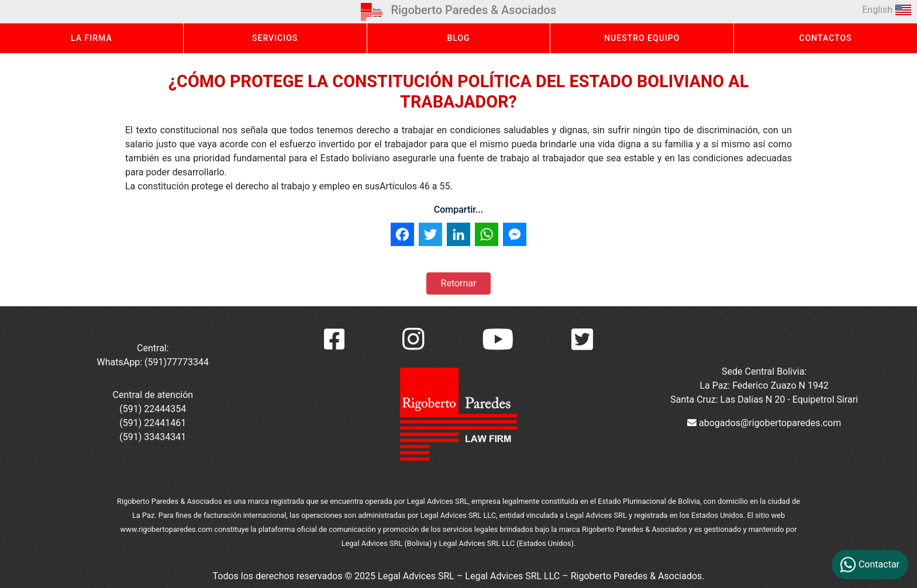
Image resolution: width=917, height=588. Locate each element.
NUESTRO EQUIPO (642, 38)
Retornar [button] (459, 283)
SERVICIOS (275, 38)
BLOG (458, 38)
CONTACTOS (826, 38)
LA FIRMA (92, 38)
